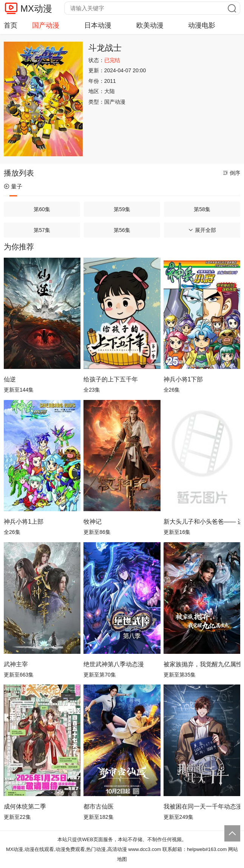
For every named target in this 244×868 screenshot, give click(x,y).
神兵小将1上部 (24, 522)
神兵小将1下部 (183, 379)
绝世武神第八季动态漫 (114, 664)
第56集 (122, 230)
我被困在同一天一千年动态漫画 (202, 807)
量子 (13, 186)
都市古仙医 (99, 807)
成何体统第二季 (25, 807)
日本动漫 (98, 25)
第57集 (42, 230)
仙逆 (10, 379)
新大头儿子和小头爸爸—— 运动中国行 (202, 522)
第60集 (42, 209)
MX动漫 (36, 9)
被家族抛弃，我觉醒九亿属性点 (202, 664)
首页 (11, 25)
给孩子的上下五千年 (111, 379)
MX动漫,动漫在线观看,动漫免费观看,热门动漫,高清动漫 (66, 849)
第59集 (122, 209)
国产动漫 (46, 25)
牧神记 (93, 522)
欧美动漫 (150, 25)
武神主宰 (16, 664)
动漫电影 (202, 25)
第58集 (202, 209)
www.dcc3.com (145, 849)
